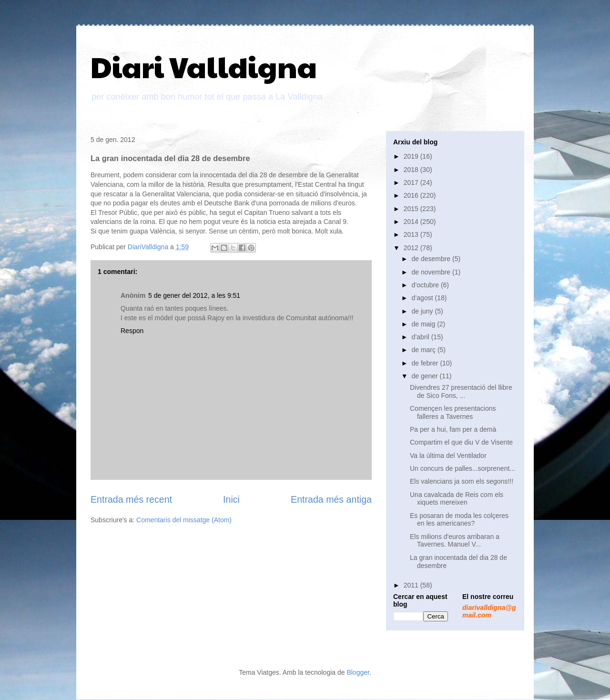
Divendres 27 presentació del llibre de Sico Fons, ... (461, 391)
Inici (231, 499)
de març (424, 350)
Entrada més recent (131, 499)
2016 (412, 195)
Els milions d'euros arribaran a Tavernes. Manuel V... (455, 541)
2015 (412, 209)
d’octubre (426, 285)
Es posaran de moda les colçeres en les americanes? (459, 520)
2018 (412, 170)
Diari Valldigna (204, 66)
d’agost (423, 298)
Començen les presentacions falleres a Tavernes (453, 412)
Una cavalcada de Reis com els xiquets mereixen (457, 499)
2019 (412, 156)
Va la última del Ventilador (448, 456)
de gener (425, 376)
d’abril (421, 337)
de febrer (426, 363)
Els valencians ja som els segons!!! (462, 481)
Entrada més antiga (331, 499)
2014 (412, 222)
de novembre (432, 272)
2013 (412, 234)
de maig (424, 324)
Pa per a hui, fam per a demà (453, 429)
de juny (423, 311)
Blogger (358, 672)
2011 (412, 585)
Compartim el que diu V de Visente (461, 442)
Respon (132, 331)
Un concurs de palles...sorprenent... (463, 468)
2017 (412, 183)
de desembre (432, 259)
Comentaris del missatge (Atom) (184, 520)
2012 (412, 248)
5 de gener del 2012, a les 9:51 (194, 295)
